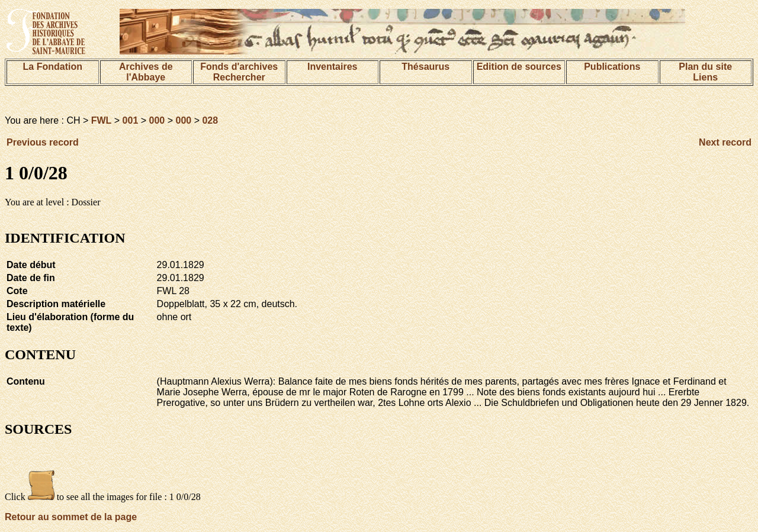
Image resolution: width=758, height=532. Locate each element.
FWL (102, 120)
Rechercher (239, 77)
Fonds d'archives (239, 67)
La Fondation (53, 67)
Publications (612, 67)
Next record (725, 142)
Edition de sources (519, 67)
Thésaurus (425, 67)
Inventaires (332, 67)
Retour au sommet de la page (71, 517)
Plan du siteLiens (705, 72)
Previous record (43, 142)
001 (131, 120)
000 (157, 120)
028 (210, 120)
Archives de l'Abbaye (146, 72)
